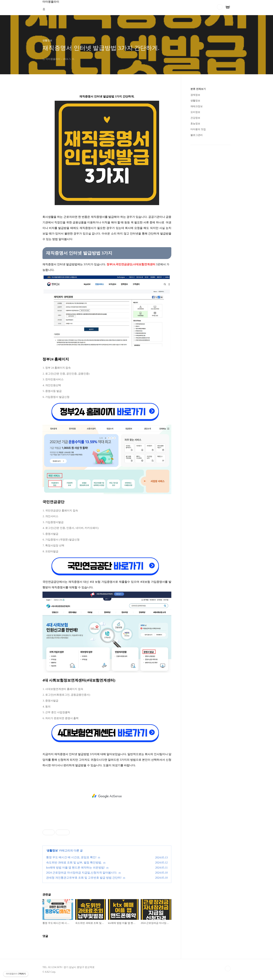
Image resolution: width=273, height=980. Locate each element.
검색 (220, 7)
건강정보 (195, 118)
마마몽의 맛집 (198, 129)
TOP (228, 969)
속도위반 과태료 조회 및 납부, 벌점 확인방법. (74, 863)
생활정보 (52, 850)
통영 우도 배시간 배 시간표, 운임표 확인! (71, 857)
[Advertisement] (107, 796)
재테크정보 (197, 106)
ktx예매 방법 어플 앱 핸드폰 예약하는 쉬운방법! (76, 868)
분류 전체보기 (198, 89)
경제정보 (195, 95)
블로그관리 (197, 135)
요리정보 (195, 112)
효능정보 (195, 124)
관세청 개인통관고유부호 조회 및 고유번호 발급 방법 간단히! (84, 878)
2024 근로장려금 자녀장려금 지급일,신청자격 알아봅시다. (82, 873)
